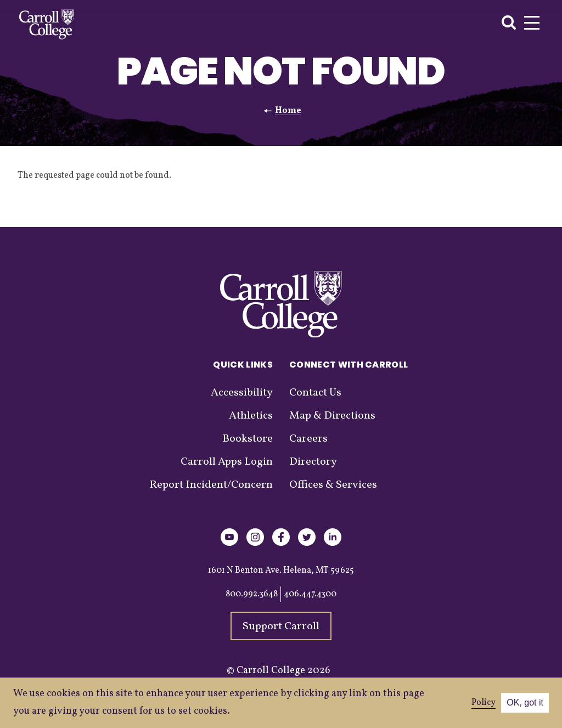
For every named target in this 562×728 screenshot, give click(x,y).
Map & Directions (332, 416)
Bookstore (248, 439)
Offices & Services (333, 485)
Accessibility (242, 393)
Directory (313, 462)
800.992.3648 (252, 594)
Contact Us (315, 393)
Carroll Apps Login (227, 462)
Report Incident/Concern (211, 485)
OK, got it (525, 702)
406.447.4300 (310, 594)
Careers (308, 439)
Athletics (251, 416)
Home (288, 111)
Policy (484, 703)
